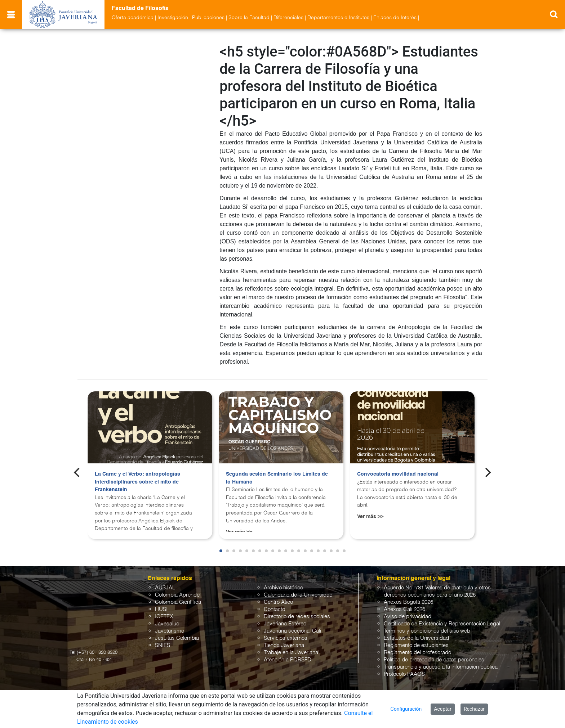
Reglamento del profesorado (417, 653)
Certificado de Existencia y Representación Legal (442, 624)
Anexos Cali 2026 (404, 609)
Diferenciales (288, 18)
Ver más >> (370, 517)
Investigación (173, 18)
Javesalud (167, 624)
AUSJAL (165, 588)
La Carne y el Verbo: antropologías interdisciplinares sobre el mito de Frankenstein (137, 482)
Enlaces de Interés (395, 18)
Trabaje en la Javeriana (291, 653)
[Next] (488, 472)
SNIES (163, 645)
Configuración (406, 709)
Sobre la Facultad (249, 18)
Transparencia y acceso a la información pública (441, 667)
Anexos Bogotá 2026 (408, 602)
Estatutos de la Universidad (416, 638)
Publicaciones (208, 18)
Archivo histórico (283, 588)
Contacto (274, 609)
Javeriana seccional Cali (292, 631)
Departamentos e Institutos (338, 18)
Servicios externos (286, 638)
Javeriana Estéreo (285, 624)
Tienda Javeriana (284, 645)
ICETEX (164, 617)
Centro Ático (278, 602)
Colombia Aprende (177, 595)
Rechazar (474, 709)
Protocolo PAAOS (404, 674)
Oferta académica (133, 18)
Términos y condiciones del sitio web (427, 631)
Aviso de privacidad (408, 617)
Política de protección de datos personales (434, 660)
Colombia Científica (178, 602)
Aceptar (443, 709)
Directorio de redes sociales (297, 617)
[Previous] (77, 472)
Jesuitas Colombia (177, 638)
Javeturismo (170, 631)
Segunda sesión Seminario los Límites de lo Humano (277, 478)
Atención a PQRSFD (288, 660)
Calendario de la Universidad (298, 595)
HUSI (161, 609)
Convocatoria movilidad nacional (398, 474)
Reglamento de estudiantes (416, 645)
